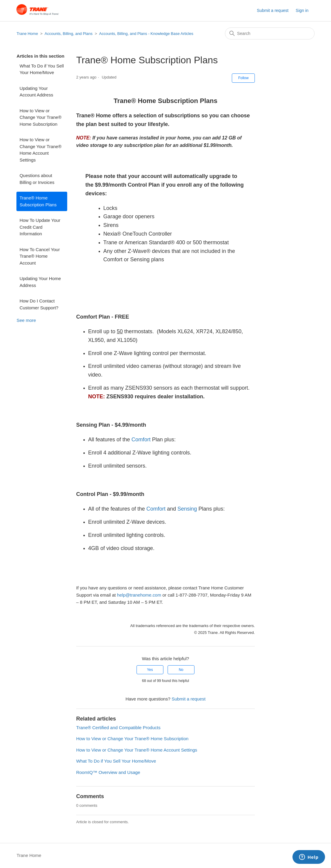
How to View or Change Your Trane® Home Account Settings (40, 150)
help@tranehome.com (139, 595)
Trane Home (27, 34)
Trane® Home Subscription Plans (38, 201)
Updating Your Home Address (40, 282)
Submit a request (273, 10)
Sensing (187, 509)
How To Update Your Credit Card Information (40, 227)
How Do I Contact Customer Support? (39, 304)
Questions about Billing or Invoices (37, 179)
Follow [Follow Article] (243, 78)
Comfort (141, 440)
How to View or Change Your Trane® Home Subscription (40, 117)
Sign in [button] (302, 10)
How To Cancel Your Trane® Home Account (40, 256)
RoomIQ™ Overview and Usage (108, 772)
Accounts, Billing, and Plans (68, 34)
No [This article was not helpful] (181, 670)
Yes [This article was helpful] (150, 670)
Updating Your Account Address (36, 92)
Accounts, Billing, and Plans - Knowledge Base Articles (146, 34)
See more (26, 320)
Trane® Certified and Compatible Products (118, 728)
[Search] (270, 33)
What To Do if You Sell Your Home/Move (42, 69)
